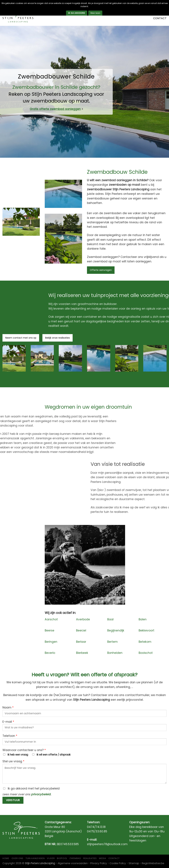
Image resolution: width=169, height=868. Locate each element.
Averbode (83, 619)
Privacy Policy (99, 863)
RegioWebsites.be (153, 863)
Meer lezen (95, 13)
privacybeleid (41, 794)
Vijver (51, 858)
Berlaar (81, 642)
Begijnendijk (116, 630)
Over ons (17, 858)
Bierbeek (82, 653)
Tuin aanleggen (35, 858)
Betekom (145, 642)
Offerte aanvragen (101, 270)
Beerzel (81, 630)
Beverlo (50, 653)
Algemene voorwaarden (73, 863)
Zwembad (75, 858)
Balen (143, 619)
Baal (110, 619)
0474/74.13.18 (96, 827)
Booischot (146, 653)
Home (6, 858)
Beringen (51, 642)
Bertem (112, 642)
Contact (160, 18)
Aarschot (51, 619)
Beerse (50, 630)
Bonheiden (115, 653)
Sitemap (134, 863)
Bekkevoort (146, 630)
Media (102, 858)
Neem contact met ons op (21, 338)
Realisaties (90, 858)
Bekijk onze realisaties (58, 338)
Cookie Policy (118, 863)
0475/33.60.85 (97, 831)
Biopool (62, 858)
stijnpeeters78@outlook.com (107, 844)
